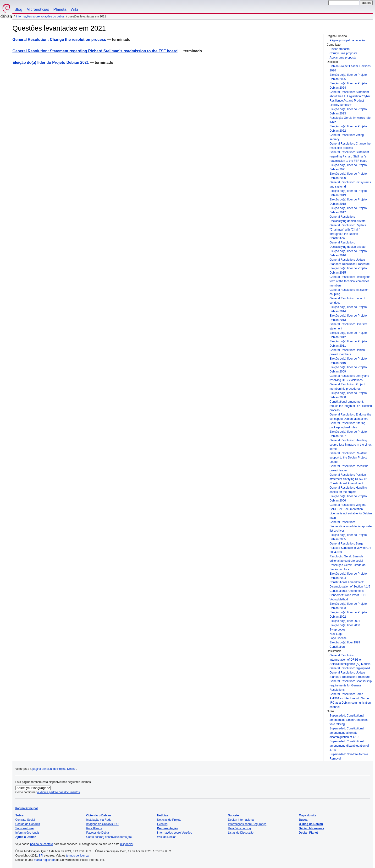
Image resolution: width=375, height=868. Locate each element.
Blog (18, 9)
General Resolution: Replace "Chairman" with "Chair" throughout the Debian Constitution (348, 232)
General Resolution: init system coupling (349, 292)
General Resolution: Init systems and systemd (350, 184)
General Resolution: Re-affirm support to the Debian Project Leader (349, 458)
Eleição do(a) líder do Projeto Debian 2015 (348, 270)
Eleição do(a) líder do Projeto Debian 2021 (348, 167)
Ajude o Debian (26, 837)
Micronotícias (38, 9)
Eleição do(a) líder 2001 (345, 621)
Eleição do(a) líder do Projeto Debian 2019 (348, 193)
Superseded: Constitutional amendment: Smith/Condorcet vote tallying (349, 720)
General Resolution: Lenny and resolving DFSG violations (349, 378)
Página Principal (26, 808)
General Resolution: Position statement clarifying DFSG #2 (348, 477)
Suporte (233, 815)
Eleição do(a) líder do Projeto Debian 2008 (348, 395)
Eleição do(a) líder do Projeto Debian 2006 (348, 498)
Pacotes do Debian (98, 833)
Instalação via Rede (99, 820)
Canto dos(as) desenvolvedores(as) (109, 837)
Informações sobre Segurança (247, 824)
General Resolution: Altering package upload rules (347, 425)
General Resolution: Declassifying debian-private (347, 219)
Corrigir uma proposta (343, 53)
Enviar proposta (340, 49)
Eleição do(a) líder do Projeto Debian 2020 (348, 176)
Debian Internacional (241, 820)
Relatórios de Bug (239, 828)
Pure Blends (94, 828)
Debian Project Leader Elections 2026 (350, 68)
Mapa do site (308, 815)
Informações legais (27, 833)
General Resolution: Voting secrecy (347, 137)
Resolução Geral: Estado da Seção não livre (347, 567)
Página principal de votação (347, 40)
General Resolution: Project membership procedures (347, 387)
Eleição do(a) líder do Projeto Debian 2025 (348, 77)
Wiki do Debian (167, 837)
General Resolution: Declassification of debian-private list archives (351, 526)
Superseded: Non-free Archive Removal (349, 756)
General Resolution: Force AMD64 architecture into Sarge (349, 696)
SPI (41, 856)
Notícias (163, 815)
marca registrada (45, 860)
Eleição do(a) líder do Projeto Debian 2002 (348, 615)
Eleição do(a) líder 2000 (345, 625)
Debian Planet (308, 833)
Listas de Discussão (241, 833)
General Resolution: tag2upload (350, 668)
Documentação (167, 828)
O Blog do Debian (311, 824)
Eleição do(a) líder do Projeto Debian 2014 (348, 309)
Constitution (337, 647)
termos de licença (77, 856)
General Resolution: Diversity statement (348, 326)
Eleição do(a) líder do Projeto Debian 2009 (348, 369)
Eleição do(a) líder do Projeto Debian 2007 (348, 434)
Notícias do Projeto (169, 820)
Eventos (162, 824)
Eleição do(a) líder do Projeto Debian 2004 (348, 576)
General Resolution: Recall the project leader (349, 468)
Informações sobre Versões (175, 833)
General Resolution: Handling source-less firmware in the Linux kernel (350, 445)
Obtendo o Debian (98, 815)
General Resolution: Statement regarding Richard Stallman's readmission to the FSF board (349, 156)
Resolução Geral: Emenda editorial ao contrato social (346, 559)
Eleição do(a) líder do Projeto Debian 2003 (348, 606)
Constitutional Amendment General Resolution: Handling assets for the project (348, 488)
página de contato (41, 844)
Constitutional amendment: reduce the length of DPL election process (351, 406)
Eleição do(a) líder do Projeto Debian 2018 (348, 202)
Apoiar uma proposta (343, 58)
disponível (127, 844)
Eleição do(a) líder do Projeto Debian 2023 (348, 111)
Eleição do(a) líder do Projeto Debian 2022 (348, 129)
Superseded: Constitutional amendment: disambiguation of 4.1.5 (349, 746)
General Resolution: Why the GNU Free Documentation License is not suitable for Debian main (351, 511)
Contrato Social (25, 820)
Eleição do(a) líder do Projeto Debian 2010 (348, 361)
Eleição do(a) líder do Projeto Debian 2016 (348, 253)
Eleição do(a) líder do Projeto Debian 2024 (348, 86)
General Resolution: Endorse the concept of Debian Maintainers (350, 417)
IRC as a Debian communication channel (350, 705)
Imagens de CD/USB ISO (102, 824)
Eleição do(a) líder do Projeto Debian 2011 (348, 344)
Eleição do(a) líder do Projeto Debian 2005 (348, 537)
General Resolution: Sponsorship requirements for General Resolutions (351, 685)
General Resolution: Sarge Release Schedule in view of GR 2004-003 (350, 548)
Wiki (74, 9)
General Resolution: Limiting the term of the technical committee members (350, 281)
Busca (303, 820)
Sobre (19, 815)
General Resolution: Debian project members (347, 352)
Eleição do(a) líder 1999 (345, 642)
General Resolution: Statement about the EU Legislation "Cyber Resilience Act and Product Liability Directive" (350, 98)
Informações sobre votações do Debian (41, 16)
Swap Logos (337, 630)
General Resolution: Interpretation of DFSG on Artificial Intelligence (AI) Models (350, 660)
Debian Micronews (312, 828)
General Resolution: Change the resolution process (350, 146)
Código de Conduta (28, 824)
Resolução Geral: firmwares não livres (350, 120)
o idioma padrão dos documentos (58, 792)
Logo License (338, 638)
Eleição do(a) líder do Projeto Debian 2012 (348, 335)
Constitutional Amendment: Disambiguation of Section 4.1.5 (350, 584)
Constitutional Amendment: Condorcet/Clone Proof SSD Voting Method (347, 595)
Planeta (60, 9)
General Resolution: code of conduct (347, 301)
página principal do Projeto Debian (54, 769)
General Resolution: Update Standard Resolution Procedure (350, 262)
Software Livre (25, 828)
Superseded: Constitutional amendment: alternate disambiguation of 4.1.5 (347, 733)
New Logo (336, 634)
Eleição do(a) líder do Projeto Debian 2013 (348, 318)
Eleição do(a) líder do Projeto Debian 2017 (348, 210)
